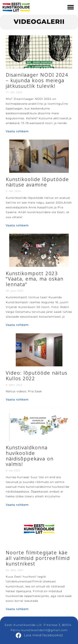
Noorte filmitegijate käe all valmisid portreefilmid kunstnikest (38, 558)
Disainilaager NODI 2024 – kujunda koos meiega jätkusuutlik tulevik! (37, 80)
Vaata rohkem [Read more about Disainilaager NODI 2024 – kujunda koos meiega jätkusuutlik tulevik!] (17, 131)
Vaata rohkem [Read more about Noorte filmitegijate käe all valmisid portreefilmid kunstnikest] (17, 609)
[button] (71, 7)
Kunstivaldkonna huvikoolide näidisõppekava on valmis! (30, 456)
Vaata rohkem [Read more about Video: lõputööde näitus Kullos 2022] (17, 399)
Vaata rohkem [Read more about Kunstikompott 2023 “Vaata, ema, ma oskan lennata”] (17, 325)
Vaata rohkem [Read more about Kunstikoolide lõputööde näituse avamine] (17, 225)
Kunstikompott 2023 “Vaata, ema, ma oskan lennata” (35, 279)
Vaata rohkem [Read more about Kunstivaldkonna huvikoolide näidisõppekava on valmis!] (17, 505)
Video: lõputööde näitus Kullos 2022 (37, 376)
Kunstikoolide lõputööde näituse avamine (37, 182)
